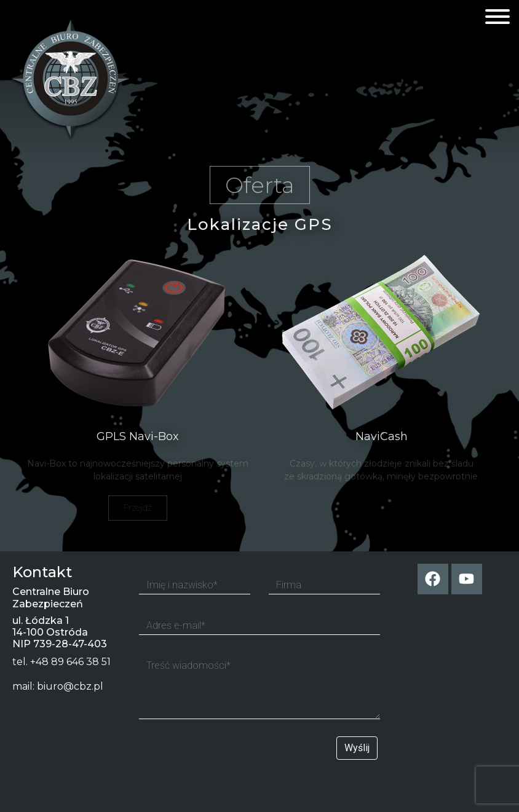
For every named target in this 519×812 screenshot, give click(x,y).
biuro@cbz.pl (70, 686)
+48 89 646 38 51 (70, 662)
